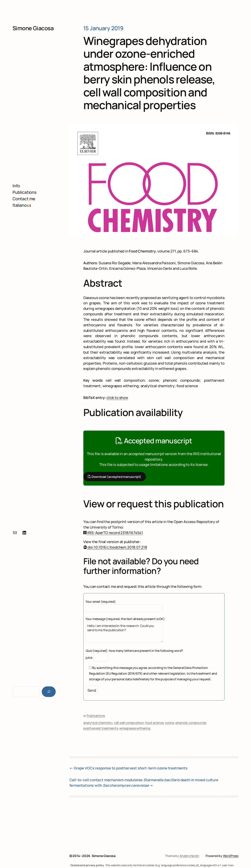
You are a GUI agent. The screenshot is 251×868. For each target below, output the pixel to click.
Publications (96, 716)
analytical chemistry (98, 723)
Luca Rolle (188, 268)
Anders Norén (189, 856)
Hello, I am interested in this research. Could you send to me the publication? (124, 632)
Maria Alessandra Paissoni (154, 263)
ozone (170, 723)
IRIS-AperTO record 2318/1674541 (113, 533)
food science (154, 723)
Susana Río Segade (115, 263)
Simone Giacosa (33, 28)
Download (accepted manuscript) (115, 477)
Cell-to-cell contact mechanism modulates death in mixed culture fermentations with (144, 783)
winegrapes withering (135, 728)
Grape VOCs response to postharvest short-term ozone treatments (131, 768)
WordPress (231, 856)
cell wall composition (129, 723)
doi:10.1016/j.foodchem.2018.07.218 (115, 547)
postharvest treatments (101, 728)
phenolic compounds (191, 723)
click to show (117, 398)
